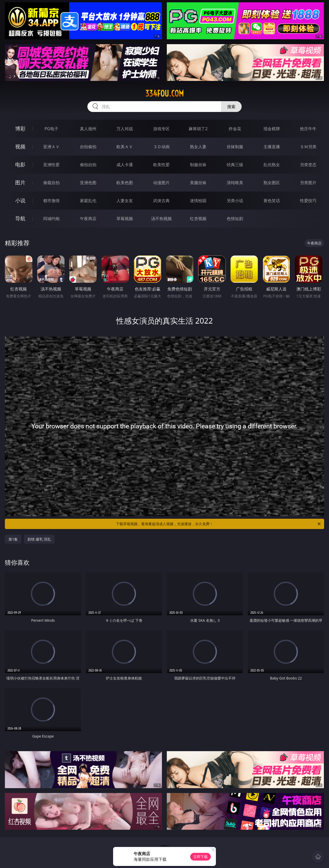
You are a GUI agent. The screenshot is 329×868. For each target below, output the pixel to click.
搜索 (231, 107)
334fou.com (164, 93)
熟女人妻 (198, 147)
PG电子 (51, 129)
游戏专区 (161, 129)
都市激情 (51, 201)
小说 (20, 200)
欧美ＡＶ (125, 147)
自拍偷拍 (88, 147)
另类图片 (308, 183)
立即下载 (200, 857)
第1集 (13, 539)
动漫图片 (161, 183)
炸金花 (235, 129)
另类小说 (235, 201)
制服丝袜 (198, 165)
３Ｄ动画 (161, 147)
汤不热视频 (161, 219)
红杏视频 (198, 219)
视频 (20, 147)
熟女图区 (272, 183)
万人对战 (125, 129)
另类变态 (308, 165)
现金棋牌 (272, 129)
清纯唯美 (235, 183)
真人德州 (88, 129)
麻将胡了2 (198, 129)
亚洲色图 (88, 183)
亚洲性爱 (51, 165)
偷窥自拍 (51, 183)
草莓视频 (125, 219)
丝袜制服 (235, 147)
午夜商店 (88, 219)
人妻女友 (125, 201)
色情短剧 (235, 219)
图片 (20, 182)
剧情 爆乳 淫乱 (39, 539)
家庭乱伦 (88, 201)
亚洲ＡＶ (51, 147)
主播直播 (272, 147)
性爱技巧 (308, 201)
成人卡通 (125, 165)
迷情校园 (198, 201)
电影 (20, 164)
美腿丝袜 (198, 183)
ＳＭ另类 (308, 147)
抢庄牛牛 (308, 129)
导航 (20, 218)
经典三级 (235, 165)
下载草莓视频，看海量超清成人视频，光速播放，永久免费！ (219, 524)
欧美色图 (125, 183)
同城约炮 (51, 219)
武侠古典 (161, 201)
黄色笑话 (272, 201)
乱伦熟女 (272, 165)
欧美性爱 (161, 165)
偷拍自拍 (88, 165)
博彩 (20, 129)
